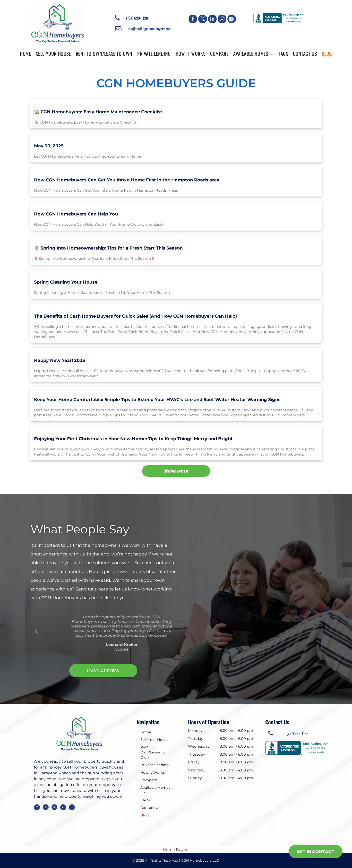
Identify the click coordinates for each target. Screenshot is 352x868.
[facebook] (193, 20)
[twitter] (203, 20)
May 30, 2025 (49, 146)
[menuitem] (25, 53)
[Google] (232, 20)
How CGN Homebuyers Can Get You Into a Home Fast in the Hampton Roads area (127, 180)
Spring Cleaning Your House (66, 282)
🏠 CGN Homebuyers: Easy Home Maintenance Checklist (98, 112)
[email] (72, 808)
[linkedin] (212, 20)
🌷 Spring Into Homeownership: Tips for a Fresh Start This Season (108, 248)
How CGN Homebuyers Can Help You (76, 214)
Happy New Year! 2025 (60, 360)
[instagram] (222, 20)
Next (170, 631)
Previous (36, 631)
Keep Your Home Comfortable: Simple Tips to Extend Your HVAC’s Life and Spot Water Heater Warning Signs (157, 400)
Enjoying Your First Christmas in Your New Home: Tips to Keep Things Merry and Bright (133, 439)
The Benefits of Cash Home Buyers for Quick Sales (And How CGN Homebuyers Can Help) (135, 316)
